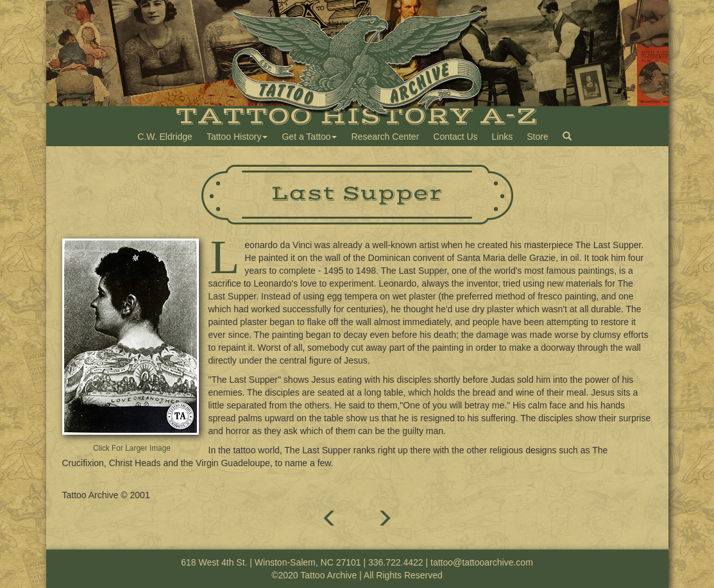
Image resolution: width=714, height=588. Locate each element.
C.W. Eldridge (165, 137)
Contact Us (455, 137)
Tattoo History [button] (237, 137)
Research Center (385, 137)
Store (537, 137)
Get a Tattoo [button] (309, 137)
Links (503, 137)
